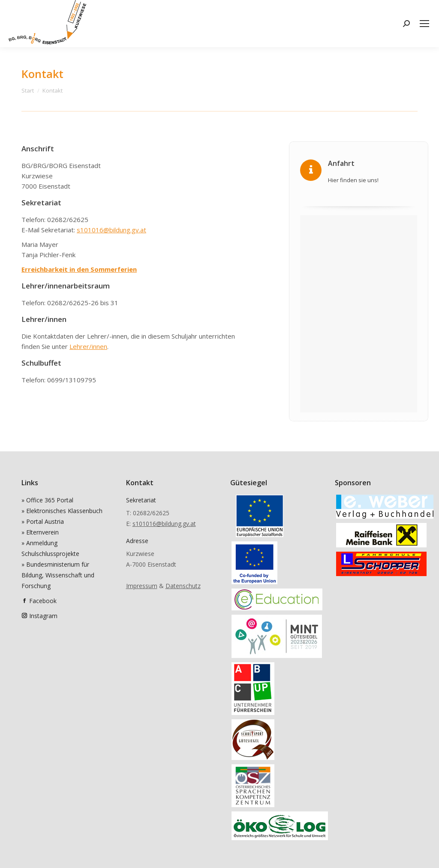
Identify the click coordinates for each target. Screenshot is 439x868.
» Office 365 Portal (47, 500)
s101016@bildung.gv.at (111, 230)
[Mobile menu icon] (424, 24)
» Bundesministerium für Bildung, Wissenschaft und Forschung (58, 575)
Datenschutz (183, 586)
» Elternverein (40, 532)
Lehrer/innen (88, 346)
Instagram (43, 616)
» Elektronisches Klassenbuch (62, 511)
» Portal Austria (43, 521)
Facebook (43, 601)
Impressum (142, 586)
